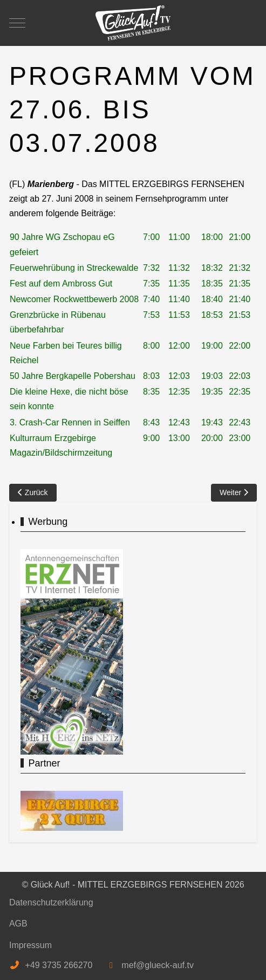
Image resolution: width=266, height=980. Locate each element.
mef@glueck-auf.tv (158, 965)
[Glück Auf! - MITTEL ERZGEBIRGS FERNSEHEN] (133, 23)
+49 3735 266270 (59, 965)
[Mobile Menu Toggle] (17, 23)
